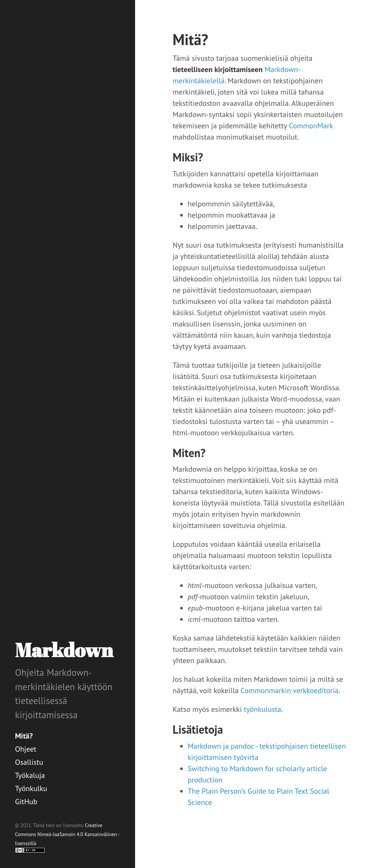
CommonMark (311, 126)
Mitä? (24, 736)
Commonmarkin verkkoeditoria (290, 690)
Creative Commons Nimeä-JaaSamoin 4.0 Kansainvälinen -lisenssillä (67, 834)
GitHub (26, 802)
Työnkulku (31, 788)
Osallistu (29, 762)
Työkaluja (30, 775)
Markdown (64, 650)
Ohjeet (26, 749)
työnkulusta (263, 709)
